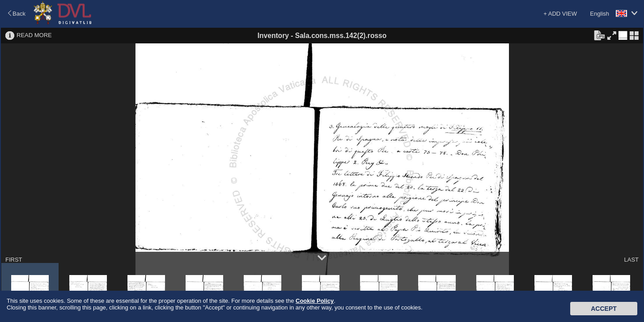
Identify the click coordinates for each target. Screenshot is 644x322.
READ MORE (34, 35)
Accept (604, 309)
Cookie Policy (315, 301)
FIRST (14, 260)
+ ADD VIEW (560, 14)
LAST (631, 260)
